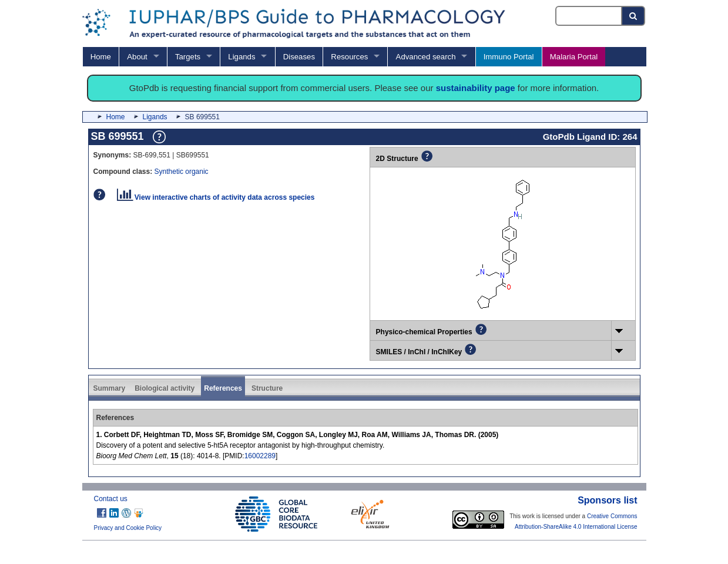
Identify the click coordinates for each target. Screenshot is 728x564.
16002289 (260, 456)
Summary (110, 388)
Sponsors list (607, 500)
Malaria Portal (574, 57)
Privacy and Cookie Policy (128, 528)
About (137, 57)
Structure (267, 388)
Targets (188, 57)
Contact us (111, 499)
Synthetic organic (182, 172)
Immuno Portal (509, 57)
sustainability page (476, 88)
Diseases (299, 57)
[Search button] (634, 16)
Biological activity (165, 388)
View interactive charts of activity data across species (216, 197)
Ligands (241, 57)
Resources (349, 57)
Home (101, 57)
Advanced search (426, 57)
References (223, 388)
